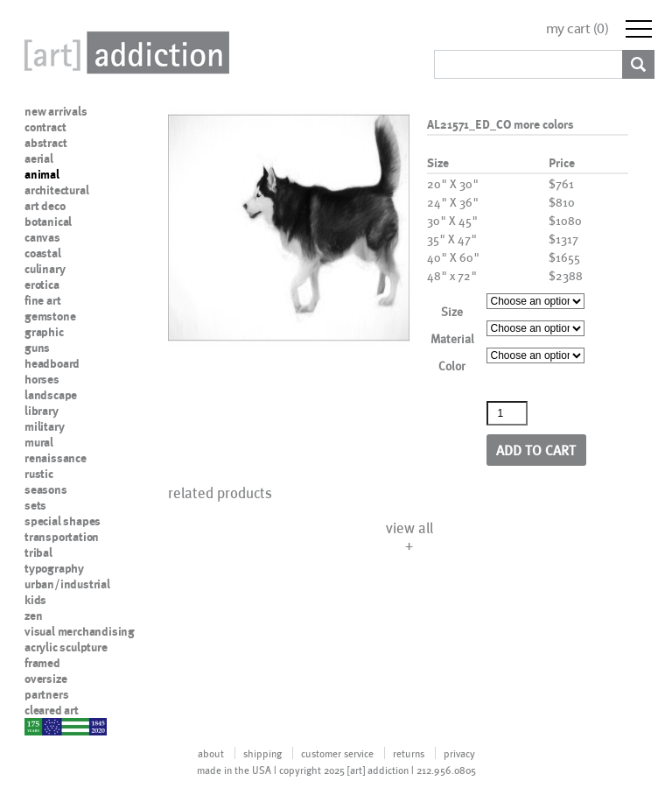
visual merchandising (80, 631)
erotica (42, 285)
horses (42, 379)
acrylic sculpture (66, 647)
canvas (42, 237)
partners (46, 694)
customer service (337, 753)
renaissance (56, 458)
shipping (262, 753)
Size (452, 311)
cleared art (52, 710)
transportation (62, 537)
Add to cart (536, 450)
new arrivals (56, 111)
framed (42, 663)
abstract (45, 143)
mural (39, 442)
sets (35, 505)
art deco (45, 206)
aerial (39, 158)
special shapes (63, 521)
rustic (39, 474)
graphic (44, 332)
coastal (43, 253)
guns (37, 348)
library (42, 411)
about (211, 753)
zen (33, 616)
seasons (46, 489)
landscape (51, 395)
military (44, 426)
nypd (38, 726)
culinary (45, 269)
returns (409, 753)
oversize (45, 679)
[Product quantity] (507, 413)
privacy (459, 753)
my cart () (577, 28)
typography (54, 568)
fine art (42, 300)
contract (45, 127)
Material (452, 338)
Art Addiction (123, 53)
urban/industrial (67, 584)
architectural (56, 190)
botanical (48, 222)
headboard (52, 363)
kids (35, 600)
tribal (38, 552)
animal (42, 174)
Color (452, 366)
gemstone (50, 316)
